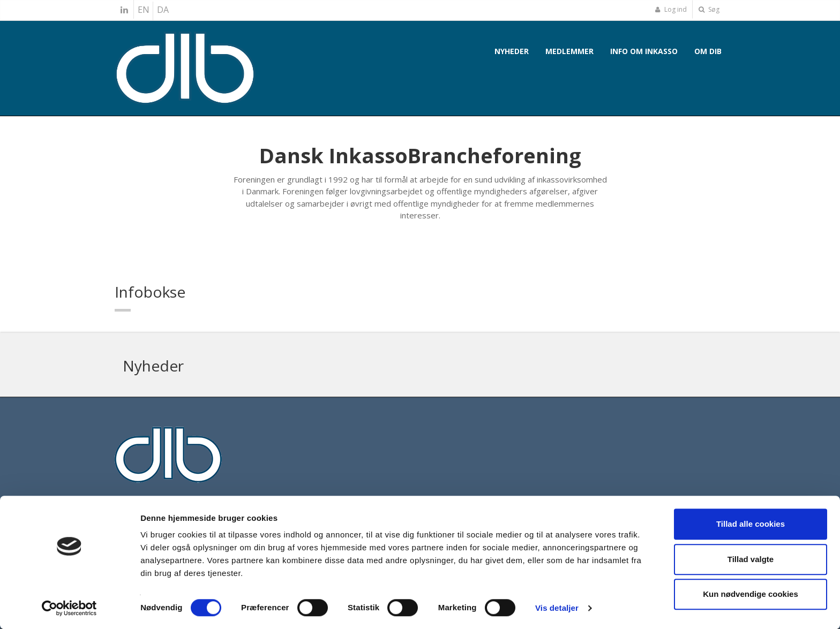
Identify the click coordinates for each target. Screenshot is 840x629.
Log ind (671, 9)
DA (163, 10)
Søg (709, 9)
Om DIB (708, 51)
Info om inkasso (644, 51)
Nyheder (512, 51)
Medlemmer (569, 51)
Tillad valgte (751, 559)
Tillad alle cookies (751, 524)
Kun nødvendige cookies (751, 594)
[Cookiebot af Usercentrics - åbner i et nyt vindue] (69, 608)
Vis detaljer (557, 608)
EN (144, 10)
